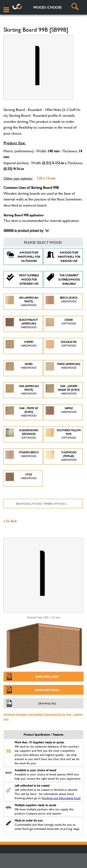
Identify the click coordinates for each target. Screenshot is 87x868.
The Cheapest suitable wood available (63, 279)
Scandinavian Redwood (22, 434)
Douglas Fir (61, 346)
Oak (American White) (22, 390)
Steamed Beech (22, 456)
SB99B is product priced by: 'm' (26, 231)
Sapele (61, 412)
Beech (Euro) (62, 302)
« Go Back (10, 521)
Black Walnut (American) (22, 324)
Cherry (21, 346)
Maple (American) (63, 368)
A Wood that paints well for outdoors (23, 257)
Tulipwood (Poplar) (61, 456)
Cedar (61, 324)
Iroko (21, 368)
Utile (21, 479)
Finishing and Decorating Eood (61, 798)
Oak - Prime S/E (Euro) (22, 412)
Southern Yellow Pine (63, 434)
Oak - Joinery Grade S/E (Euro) (63, 390)
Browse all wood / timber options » (41, 504)
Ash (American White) (22, 302)
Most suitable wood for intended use (22, 279)
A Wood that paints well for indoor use (63, 257)
